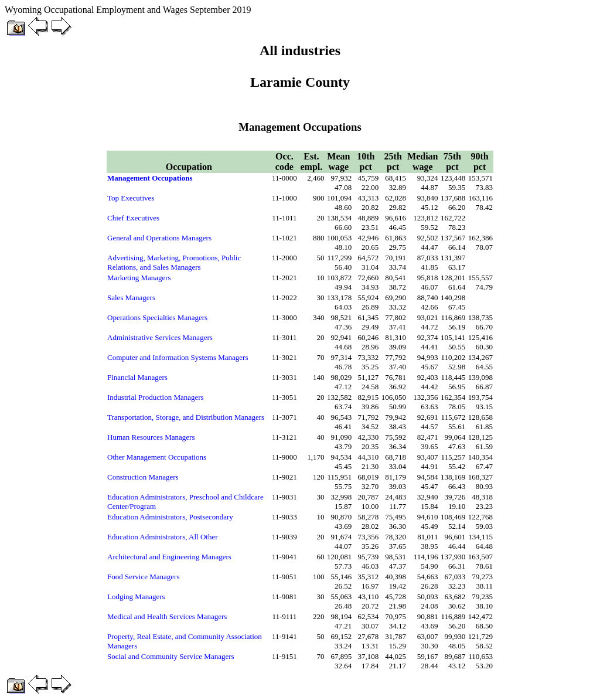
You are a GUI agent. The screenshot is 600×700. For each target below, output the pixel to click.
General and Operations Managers (159, 238)
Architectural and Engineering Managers (169, 557)
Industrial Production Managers (156, 397)
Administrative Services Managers (160, 337)
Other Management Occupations (157, 457)
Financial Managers (137, 377)
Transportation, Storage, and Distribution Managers (186, 417)
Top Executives (131, 198)
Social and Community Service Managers (171, 656)
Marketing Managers (139, 278)
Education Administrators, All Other (162, 537)
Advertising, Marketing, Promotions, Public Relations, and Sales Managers (174, 262)
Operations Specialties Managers (157, 317)
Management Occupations (150, 178)
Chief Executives (133, 218)
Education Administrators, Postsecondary (170, 517)
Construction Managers (143, 477)
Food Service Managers (143, 577)
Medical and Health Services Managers (167, 616)
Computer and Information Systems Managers (178, 357)
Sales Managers (131, 298)
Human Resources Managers (151, 437)
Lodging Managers (136, 597)
